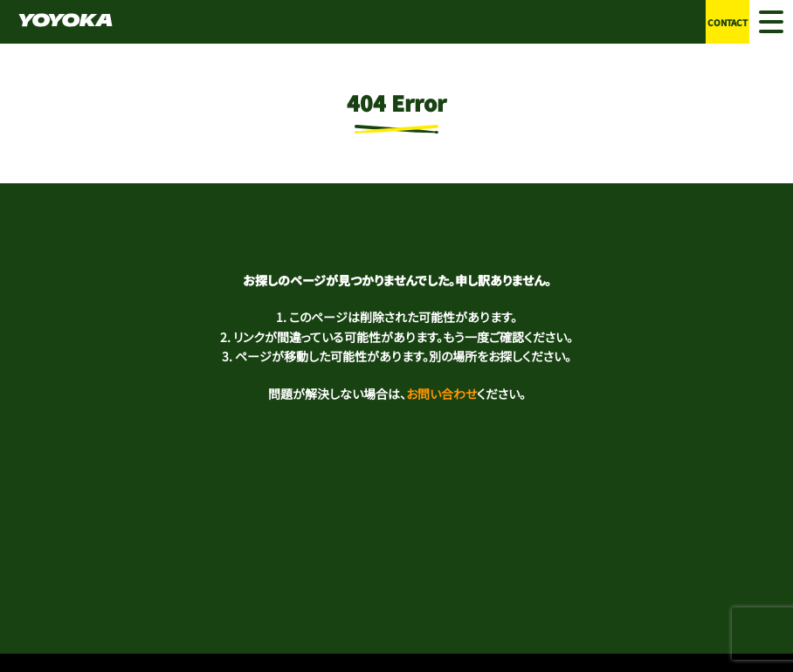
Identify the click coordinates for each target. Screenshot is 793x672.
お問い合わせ (441, 394)
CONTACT (727, 22)
